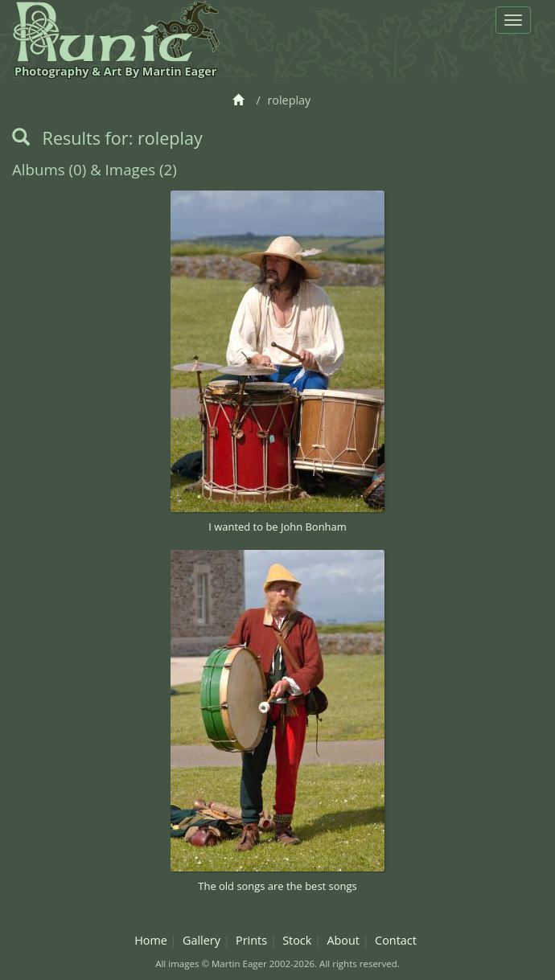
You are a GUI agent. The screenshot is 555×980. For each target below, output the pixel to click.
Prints (251, 940)
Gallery (201, 940)
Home (151, 940)
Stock (297, 940)
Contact (396, 940)
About (343, 940)
